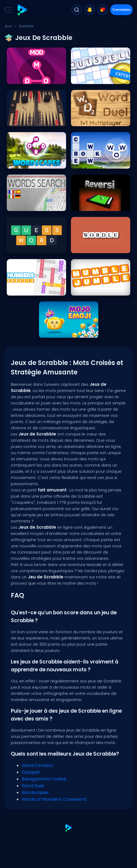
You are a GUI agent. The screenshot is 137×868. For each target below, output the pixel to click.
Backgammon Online (44, 779)
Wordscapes (35, 792)
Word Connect (37, 765)
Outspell (31, 772)
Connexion (121, 10)
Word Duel (33, 786)
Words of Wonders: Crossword (54, 799)
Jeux (8, 26)
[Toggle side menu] (7, 10)
